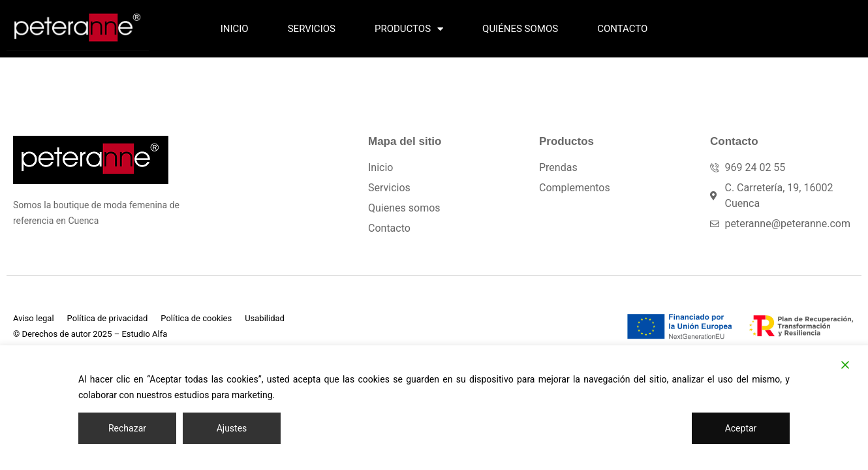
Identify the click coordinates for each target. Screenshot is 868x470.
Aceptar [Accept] (741, 428)
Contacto (622, 29)
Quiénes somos (520, 29)
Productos (409, 29)
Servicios (312, 29)
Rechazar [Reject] (127, 428)
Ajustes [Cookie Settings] (232, 428)
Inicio (235, 29)
